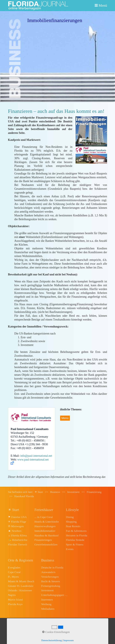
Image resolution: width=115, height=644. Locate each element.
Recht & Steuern (51, 581)
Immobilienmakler (45, 531)
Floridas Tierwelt (18, 544)
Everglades (14, 567)
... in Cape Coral (44, 517)
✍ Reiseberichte (18, 540)
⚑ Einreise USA (17, 517)
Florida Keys (15, 604)
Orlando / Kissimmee (20, 590)
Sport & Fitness (75, 544)
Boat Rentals (73, 526)
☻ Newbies (15, 531)
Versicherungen (50, 577)
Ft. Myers (13, 577)
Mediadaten (48, 609)
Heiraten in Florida (77, 535)
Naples (12, 595)
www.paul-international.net (33, 460)
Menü (103, 5)
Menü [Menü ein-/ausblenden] (65, 418)
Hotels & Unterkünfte (47, 522)
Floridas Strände (75, 540)
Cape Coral (14, 572)
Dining (70, 517)
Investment (47, 590)
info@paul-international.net (36, 456)
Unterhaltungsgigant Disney (55, 595)
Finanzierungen (43, 540)
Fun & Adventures (76, 531)
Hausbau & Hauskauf (47, 535)
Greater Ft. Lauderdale (21, 586)
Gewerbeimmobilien (46, 544)
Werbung (46, 604)
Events (70, 549)
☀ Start (39, 492)
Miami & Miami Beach (21, 581)
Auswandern (48, 572)
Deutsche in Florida (52, 567)
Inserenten (47, 600)
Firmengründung (51, 586)
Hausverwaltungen (45, 526)
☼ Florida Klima (17, 535)
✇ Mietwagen (16, 526)
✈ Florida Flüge (17, 522)
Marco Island (15, 600)
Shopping (71, 522)
